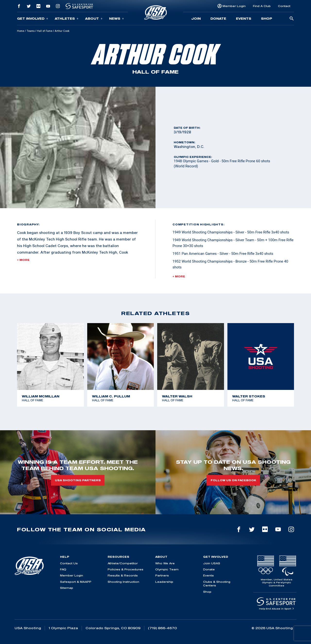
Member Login (234, 6)
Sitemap (67, 588)
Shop (267, 18)
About (94, 19)
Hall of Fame (45, 31)
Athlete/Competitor (123, 563)
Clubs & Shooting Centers (217, 584)
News (117, 19)
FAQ (63, 569)
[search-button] (292, 19)
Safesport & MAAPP (76, 582)
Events (244, 18)
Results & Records (123, 575)
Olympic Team (167, 569)
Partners (162, 575)
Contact (284, 6)
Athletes (67, 19)
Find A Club (262, 6)
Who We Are (165, 563)
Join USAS (212, 563)
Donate (218, 18)
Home (21, 31)
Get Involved (33, 19)
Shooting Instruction (123, 582)
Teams (30, 31)
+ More (23, 260)
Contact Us (69, 563)
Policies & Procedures (125, 569)
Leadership (164, 582)
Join (196, 18)
